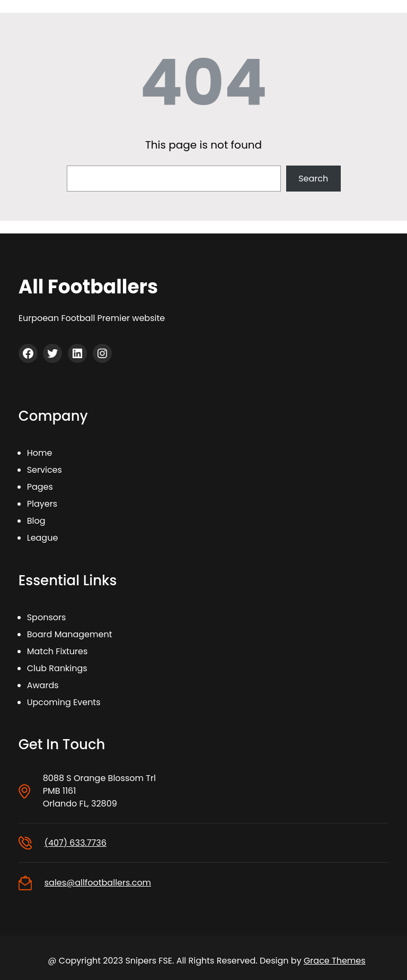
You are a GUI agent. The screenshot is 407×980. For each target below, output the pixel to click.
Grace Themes (335, 961)
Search (313, 179)
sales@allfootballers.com (98, 883)
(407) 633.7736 (76, 843)
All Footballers (88, 287)
